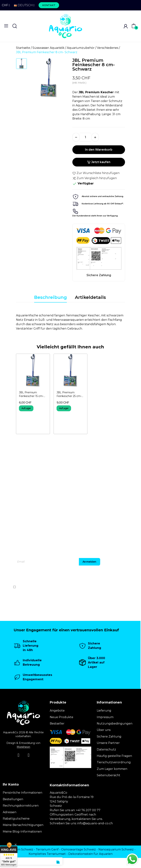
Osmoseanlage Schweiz (78, 849)
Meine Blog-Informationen (22, 832)
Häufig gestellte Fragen (114, 756)
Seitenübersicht (109, 775)
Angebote (57, 711)
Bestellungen (13, 799)
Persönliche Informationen (22, 793)
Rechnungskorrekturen (21, 806)
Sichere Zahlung (109, 736)
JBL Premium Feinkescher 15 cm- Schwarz (31, 394)
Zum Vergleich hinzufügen (95, 178)
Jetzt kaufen (99, 162)
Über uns (104, 730)
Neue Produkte (62, 717)
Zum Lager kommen (112, 769)
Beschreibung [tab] (50, 297)
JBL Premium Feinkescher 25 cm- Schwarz (69, 394)
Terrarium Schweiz (19, 849)
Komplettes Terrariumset (47, 854)
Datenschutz (106, 749)
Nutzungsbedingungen (115, 724)
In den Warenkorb (99, 150)
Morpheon (23, 747)
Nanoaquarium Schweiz (116, 849)
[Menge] (86, 137)
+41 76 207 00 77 (88, 810)
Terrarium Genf (47, 849)
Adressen (10, 812)
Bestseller (57, 724)
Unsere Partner (108, 743)
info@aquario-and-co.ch (95, 823)
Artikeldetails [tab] (90, 297)
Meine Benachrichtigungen (23, 825)
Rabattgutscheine (16, 819)
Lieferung (104, 711)
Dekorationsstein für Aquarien (90, 854)
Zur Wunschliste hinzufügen (96, 173)
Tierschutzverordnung (114, 762)
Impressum (105, 717)
